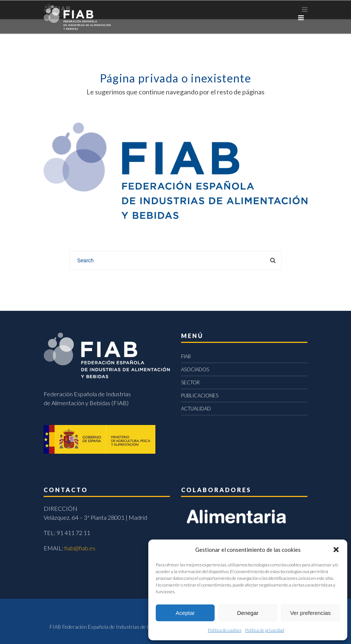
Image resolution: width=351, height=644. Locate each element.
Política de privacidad (265, 630)
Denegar (248, 613)
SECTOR (190, 382)
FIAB (186, 356)
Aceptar (185, 613)
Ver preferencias (310, 613)
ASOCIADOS (195, 369)
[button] (336, 550)
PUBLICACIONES (200, 396)
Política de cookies (225, 630)
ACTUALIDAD (196, 409)
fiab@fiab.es (80, 548)
